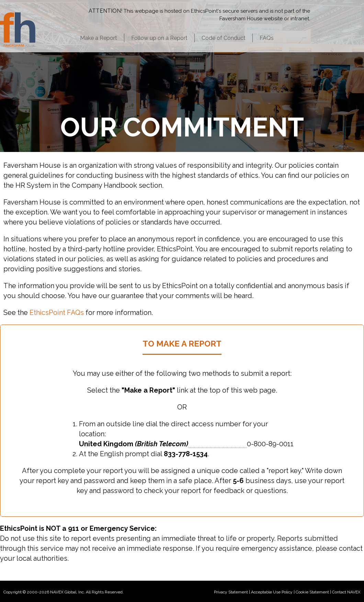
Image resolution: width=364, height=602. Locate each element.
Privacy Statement (231, 592)
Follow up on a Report (159, 38)
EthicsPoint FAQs (57, 313)
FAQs (267, 38)
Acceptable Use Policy (272, 592)
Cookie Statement (312, 592)
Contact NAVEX (346, 592)
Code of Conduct (224, 38)
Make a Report (99, 38)
